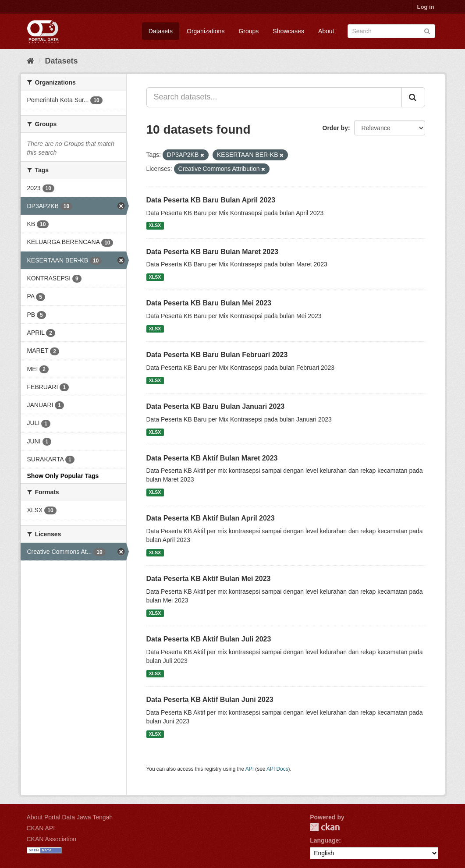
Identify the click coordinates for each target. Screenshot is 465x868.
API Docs (277, 769)
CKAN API (41, 828)
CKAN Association (52, 839)
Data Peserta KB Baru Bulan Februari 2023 (217, 355)
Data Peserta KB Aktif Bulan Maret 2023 (212, 458)
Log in (426, 7)
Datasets (161, 31)
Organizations (206, 31)
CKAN (325, 827)
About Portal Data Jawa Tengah (70, 817)
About (326, 31)
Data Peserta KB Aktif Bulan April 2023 (211, 518)
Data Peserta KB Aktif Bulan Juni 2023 (210, 700)
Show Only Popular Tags (63, 476)
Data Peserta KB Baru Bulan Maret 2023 (212, 252)
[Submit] (427, 30)
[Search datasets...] (274, 97)
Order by (335, 128)
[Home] (30, 61)
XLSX (155, 226)
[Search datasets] (391, 31)
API (250, 769)
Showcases (288, 31)
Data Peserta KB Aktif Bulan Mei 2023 (209, 579)
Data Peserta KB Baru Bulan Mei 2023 (209, 303)
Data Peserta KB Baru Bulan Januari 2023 (216, 406)
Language (324, 840)
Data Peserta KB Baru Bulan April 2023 (211, 200)
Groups (248, 31)
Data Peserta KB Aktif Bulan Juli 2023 (209, 639)
